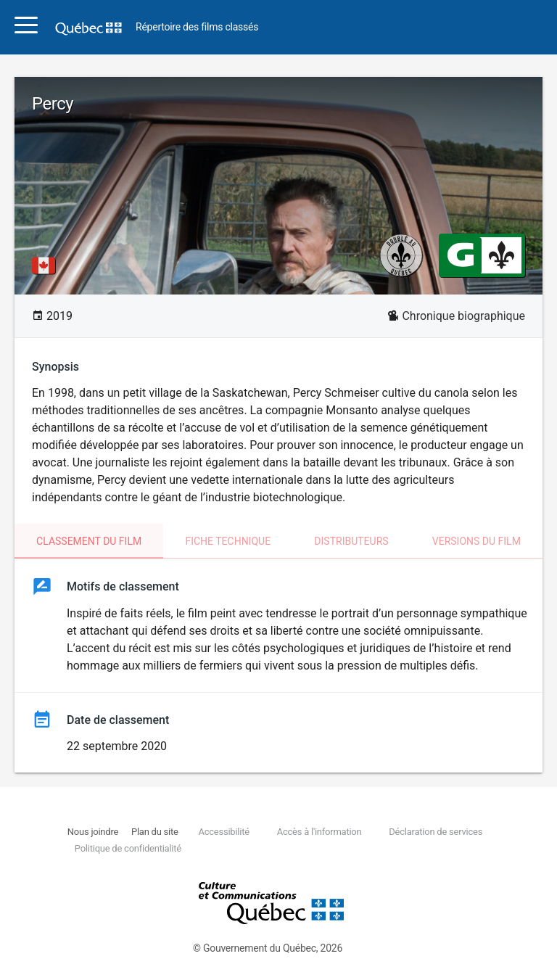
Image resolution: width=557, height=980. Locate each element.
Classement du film (89, 541)
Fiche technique (228, 541)
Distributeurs (351, 541)
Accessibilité (223, 832)
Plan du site (155, 832)
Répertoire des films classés (197, 27)
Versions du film (476, 541)
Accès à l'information (319, 832)
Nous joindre (93, 832)
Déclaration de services (436, 832)
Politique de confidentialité (128, 848)
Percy (53, 104)
